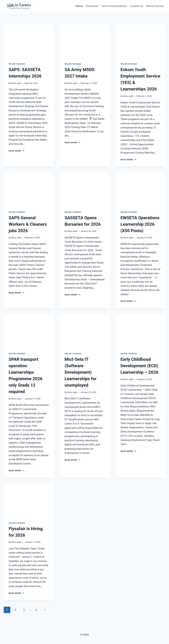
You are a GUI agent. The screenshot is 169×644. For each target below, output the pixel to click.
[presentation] (29, 41)
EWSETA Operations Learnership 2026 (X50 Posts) (140, 224)
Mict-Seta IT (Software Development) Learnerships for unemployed (80, 372)
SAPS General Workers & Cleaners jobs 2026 (28, 224)
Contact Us (136, 6)
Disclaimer (92, 6)
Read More (16, 151)
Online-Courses (155, 6)
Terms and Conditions (114, 6)
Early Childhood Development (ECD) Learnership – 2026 (139, 366)
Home (79, 6)
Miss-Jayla (16, 83)
